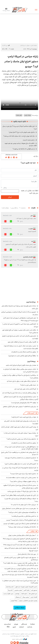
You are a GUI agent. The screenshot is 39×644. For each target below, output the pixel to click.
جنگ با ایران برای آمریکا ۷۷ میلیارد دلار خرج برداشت (22, 491)
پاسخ (21, 221)
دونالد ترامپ (28, 115)
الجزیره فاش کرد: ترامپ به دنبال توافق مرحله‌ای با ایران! (20, 464)
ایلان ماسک (19, 115)
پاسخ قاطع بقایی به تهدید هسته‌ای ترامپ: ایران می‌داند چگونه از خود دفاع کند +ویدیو (21, 448)
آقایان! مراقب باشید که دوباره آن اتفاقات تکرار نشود (22, 342)
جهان (28, 45)
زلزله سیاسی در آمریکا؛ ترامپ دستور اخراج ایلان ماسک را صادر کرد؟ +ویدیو (21, 61)
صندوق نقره (34, 590)
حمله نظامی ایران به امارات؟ (28, 385)
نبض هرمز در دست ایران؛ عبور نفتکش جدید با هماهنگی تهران (19, 508)
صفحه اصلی (34, 45)
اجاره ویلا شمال (10, 587)
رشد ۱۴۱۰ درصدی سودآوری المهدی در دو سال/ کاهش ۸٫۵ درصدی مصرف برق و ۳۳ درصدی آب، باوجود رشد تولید (21, 570)
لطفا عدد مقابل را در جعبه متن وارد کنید (30, 192)
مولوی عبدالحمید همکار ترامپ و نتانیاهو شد (24, 352)
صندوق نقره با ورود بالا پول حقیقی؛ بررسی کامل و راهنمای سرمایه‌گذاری (21, 559)
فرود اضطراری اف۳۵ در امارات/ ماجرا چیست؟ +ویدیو (21, 520)
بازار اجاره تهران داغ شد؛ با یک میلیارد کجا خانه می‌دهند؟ (19, 136)
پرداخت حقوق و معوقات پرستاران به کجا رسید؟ (23, 481)
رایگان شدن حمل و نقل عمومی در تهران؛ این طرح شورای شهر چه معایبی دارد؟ (20, 331)
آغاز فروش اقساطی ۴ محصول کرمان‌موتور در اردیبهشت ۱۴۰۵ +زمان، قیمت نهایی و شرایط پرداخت (20, 540)
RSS (8, 627)
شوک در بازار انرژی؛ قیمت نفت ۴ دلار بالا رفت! (24, 417)
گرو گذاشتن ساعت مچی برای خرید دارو (25, 389)
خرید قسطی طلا (33, 594)
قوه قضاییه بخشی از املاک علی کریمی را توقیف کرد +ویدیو (20, 524)
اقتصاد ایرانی (34, 597)
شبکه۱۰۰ (32, 624)
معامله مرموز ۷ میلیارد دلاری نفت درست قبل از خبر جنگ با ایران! (21, 434)
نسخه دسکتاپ (19, 608)
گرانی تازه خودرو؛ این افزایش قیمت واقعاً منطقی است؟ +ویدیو (19, 495)
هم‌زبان (16, 624)
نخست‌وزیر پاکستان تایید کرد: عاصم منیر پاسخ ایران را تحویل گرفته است (20, 337)
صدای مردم (7, 624)
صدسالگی (24, 624)
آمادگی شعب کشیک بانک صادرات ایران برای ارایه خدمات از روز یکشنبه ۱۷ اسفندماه (20, 576)
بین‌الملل (23, 45)
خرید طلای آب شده (8, 594)
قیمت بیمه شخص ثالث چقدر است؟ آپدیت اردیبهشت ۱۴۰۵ (20, 545)
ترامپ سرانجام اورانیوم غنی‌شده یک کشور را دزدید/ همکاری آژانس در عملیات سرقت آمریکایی (21, 398)
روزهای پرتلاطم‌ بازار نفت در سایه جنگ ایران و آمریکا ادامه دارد (19, 393)
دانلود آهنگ (24, 594)
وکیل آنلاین (26, 590)
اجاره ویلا (10, 590)
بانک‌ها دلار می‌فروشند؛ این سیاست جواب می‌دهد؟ (22, 527)
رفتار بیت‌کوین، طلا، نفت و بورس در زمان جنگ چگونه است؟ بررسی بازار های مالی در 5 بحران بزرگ (21, 564)
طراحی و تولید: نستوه (19, 639)
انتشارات (21, 627)
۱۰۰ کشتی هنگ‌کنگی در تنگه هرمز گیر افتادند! (24, 516)
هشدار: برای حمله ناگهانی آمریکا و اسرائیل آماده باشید (21, 365)
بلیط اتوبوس (14, 601)
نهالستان (17, 594)
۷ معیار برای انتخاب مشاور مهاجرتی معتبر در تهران (22, 535)
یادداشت (30, 627)
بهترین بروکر (26, 597)
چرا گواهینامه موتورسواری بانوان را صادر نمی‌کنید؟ (22, 512)
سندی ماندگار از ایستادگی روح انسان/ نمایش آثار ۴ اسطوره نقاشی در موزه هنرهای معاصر (21, 487)
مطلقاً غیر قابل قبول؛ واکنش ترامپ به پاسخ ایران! (22, 356)
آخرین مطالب (31, 413)
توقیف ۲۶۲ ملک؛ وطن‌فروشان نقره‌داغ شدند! (24, 403)
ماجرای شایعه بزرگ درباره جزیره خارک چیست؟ (23, 474)
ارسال (10, 197)
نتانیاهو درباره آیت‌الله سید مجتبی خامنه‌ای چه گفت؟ (21, 439)
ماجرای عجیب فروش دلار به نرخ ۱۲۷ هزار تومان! (22, 132)
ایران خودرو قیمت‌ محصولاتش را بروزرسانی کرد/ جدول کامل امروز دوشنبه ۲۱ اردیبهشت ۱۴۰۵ (21, 319)
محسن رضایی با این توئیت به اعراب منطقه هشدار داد (21, 478)
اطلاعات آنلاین (20, 10)
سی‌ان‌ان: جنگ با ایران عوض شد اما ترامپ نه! (23, 505)
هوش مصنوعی (18, 590)
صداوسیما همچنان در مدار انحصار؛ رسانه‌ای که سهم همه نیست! (21, 459)
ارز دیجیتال (18, 597)
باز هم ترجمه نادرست (29, 140)
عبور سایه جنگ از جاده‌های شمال (27, 554)
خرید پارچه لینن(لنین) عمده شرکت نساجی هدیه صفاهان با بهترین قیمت (20, 582)
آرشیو (14, 627)
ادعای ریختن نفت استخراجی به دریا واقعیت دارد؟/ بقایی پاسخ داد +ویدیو (20, 453)
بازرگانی (33, 531)
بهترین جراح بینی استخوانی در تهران (28, 601)
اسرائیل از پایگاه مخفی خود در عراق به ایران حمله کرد (21, 381)
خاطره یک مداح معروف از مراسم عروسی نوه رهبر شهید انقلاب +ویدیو (21, 144)
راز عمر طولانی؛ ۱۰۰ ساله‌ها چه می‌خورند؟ (24, 149)
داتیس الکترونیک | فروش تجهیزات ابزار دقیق (26, 587)
